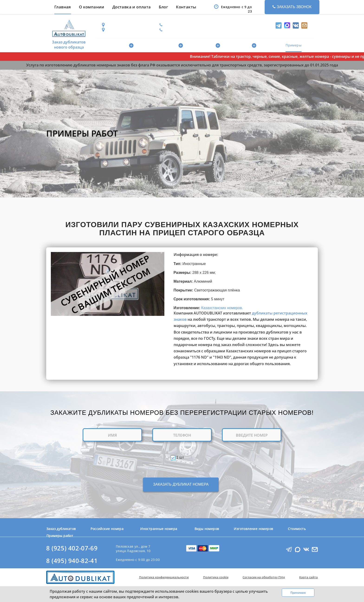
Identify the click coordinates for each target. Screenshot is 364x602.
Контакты (186, 7)
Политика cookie (216, 577)
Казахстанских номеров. (222, 308)
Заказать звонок (292, 7)
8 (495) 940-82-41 (72, 561)
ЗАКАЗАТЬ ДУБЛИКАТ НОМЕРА (181, 484)
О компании (92, 7)
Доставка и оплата (132, 7)
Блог (164, 7)
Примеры (294, 45)
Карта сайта (309, 577)
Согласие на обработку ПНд (264, 577)
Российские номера (114, 45)
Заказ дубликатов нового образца (69, 34)
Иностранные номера (162, 45)
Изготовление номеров (253, 529)
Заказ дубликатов (61, 529)
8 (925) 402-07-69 (72, 548)
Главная (63, 7)
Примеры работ (60, 536)
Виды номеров (205, 45)
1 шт (180, 457)
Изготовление (242, 45)
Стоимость (272, 45)
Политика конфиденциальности (164, 577)
